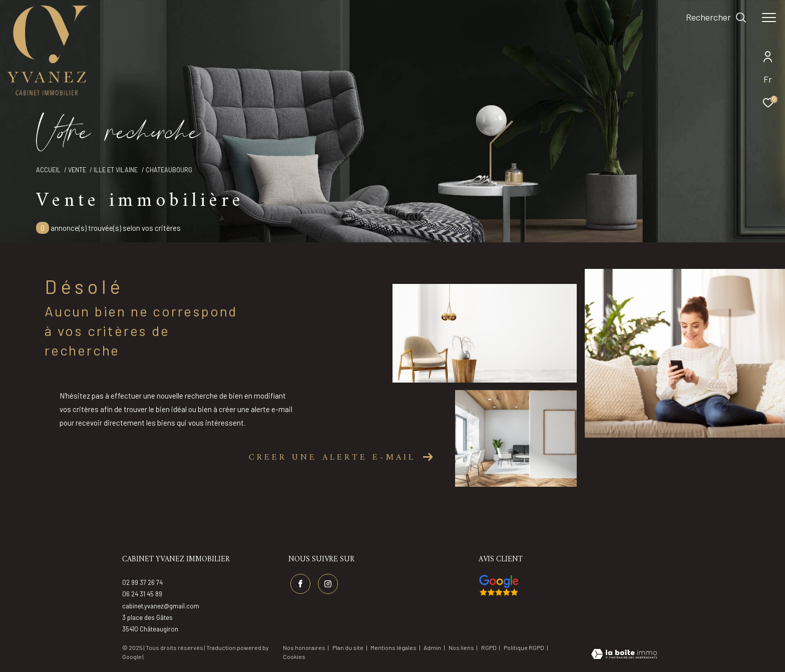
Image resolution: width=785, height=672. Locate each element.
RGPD (489, 647)
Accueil (48, 170)
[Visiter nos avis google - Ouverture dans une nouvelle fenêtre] (499, 585)
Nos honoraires (304, 647)
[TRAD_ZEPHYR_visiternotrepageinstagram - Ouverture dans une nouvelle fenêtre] (328, 584)
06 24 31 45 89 (142, 594)
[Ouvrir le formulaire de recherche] (716, 18)
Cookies (294, 657)
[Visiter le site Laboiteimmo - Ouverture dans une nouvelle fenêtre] (624, 655)
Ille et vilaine (116, 170)
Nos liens (462, 647)
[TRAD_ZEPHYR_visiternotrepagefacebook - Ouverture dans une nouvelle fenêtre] (300, 584)
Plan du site (348, 647)
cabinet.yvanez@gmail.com (161, 606)
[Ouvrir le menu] (769, 18)
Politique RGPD (524, 647)
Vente (77, 170)
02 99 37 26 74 (142, 582)
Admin (433, 647)
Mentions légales (394, 647)
